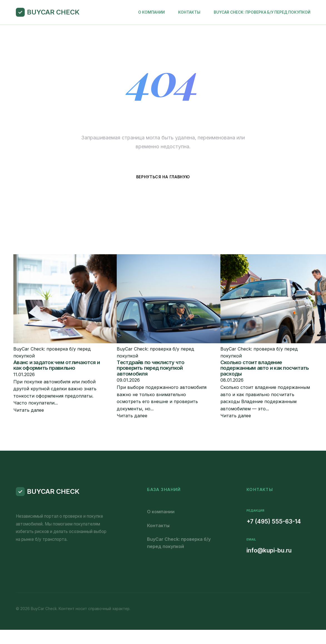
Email (251, 539)
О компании (151, 12)
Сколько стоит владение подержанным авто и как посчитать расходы (265, 368)
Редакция (255, 510)
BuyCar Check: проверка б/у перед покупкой (262, 12)
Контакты (189, 12)
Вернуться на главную (163, 177)
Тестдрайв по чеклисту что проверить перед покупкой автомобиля (150, 368)
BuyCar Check (53, 12)
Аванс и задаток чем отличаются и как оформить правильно (57, 365)
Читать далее (29, 410)
